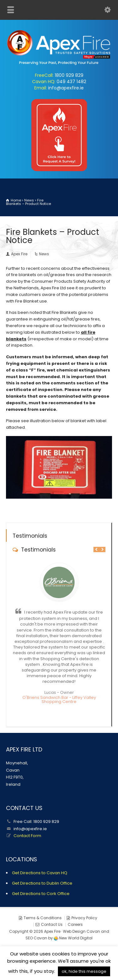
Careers (75, 924)
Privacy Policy (84, 918)
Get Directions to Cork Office (41, 894)
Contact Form (27, 836)
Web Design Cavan (81, 931)
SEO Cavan (36, 938)
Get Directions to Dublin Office (42, 883)
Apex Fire (19, 254)
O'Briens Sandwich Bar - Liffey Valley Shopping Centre (59, 700)
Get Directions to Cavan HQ (40, 873)
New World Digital (76, 938)
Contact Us (52, 924)
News (44, 254)
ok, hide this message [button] (84, 971)
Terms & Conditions (43, 918)
